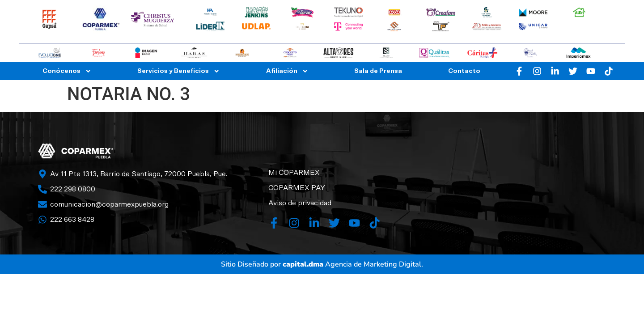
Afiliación (287, 71)
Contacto (464, 71)
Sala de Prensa (378, 71)
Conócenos (67, 71)
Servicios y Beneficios (178, 71)
